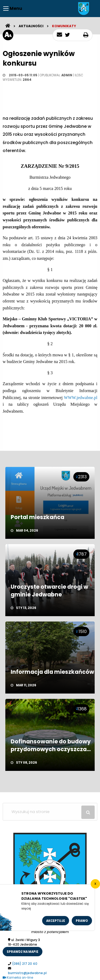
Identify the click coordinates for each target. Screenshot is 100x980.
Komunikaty (64, 26)
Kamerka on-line (18, 978)
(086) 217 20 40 (25, 964)
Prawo (82, 921)
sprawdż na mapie (23, 952)
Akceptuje (56, 921)
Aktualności (31, 26)
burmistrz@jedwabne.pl (27, 973)
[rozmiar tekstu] (8, 35)
